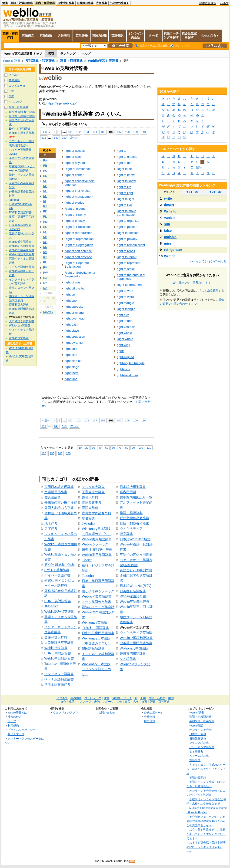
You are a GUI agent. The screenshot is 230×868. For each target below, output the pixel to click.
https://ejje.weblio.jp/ (62, 103)
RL (45, 217)
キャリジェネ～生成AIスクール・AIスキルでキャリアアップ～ (206, 769)
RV (45, 268)
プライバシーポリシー (22, 730)
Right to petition (128, 233)
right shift (71, 349)
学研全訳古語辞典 (57, 684)
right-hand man (127, 375)
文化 (63, 702)
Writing (170, 256)
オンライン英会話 (135, 35)
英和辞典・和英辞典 (40, 61)
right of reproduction (79, 233)
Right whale (125, 339)
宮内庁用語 (128, 492)
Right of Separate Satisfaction (77, 265)
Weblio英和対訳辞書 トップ (23, 54)
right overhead (75, 318)
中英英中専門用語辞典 (136, 643)
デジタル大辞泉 (93, 487)
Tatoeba (88, 576)
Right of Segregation (79, 245)
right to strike (126, 269)
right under (124, 321)
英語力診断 (100, 35)
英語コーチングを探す (171, 35)
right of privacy (75, 221)
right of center (74, 175)
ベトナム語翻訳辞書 (59, 679)
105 (103, 132)
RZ (45, 288)
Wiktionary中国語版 (134, 648)
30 (93, 448)
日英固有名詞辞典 (133, 591)
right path (71, 325)
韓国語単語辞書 (93, 649)
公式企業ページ (154, 712)
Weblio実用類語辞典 (97, 539)
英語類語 (46, 35)
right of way (73, 282)
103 (86, 132)
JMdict (87, 560)
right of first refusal (78, 191)
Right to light (125, 199)
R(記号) (48, 312)
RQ (45, 242)
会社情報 (150, 717)
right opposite (74, 307)
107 (119, 132)
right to (122, 151)
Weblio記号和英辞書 (59, 612)
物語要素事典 (92, 502)
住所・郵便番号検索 (134, 523)
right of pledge (75, 203)
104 (95, 132)
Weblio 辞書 (12, 61)
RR (45, 247)
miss (168, 243)
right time (71, 379)
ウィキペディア (131, 528)
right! (120, 351)
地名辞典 (51, 523)
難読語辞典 (53, 497)
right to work (125, 297)
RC (45, 171)
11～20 (192, 192)
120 (44, 453)
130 (52, 453)
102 (78, 132)
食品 (128, 702)
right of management (79, 197)
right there (72, 373)
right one (71, 301)
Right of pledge (75, 209)
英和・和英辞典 (45, 3)
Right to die (125, 169)
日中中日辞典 (66, 3)
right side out (74, 361)
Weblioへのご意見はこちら (192, 283)
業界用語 (14, 80)
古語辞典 (102, 3)
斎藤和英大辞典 (56, 637)
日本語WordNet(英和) (136, 586)
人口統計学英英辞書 (59, 643)
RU (45, 262)
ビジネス (14, 75)
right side (71, 355)
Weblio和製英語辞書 (97, 596)
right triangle (125, 303)
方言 (144, 702)
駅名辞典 (88, 518)
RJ (45, 206)
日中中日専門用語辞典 (98, 633)
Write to (170, 211)
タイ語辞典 (196, 752)
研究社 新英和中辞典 (60, 565)
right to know (126, 175)
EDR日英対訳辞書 (58, 601)
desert (169, 205)
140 (60, 453)
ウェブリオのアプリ (66, 712)
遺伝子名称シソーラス (98, 591)
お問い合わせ (107, 712)
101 (70, 132)
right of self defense (78, 251)
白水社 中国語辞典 (95, 628)
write (168, 198)
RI (45, 201)
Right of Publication (78, 227)
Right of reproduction (79, 239)
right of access (75, 151)
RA (45, 161)
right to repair (126, 251)
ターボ (153, 35)
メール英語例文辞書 (97, 602)
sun (167, 224)
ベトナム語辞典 (199, 756)
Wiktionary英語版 (95, 622)
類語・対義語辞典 (22, 3)
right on (70, 294)
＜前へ (46, 132)
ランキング (68, 54)
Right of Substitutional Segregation (80, 274)
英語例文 (28, 35)
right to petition (127, 227)
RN (45, 227)
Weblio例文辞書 (56, 648)
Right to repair (127, 257)
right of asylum (75, 163)
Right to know (126, 181)
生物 (119, 702)
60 (113, 448)
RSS (132, 861)
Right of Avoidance (78, 169)
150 (64, 138)
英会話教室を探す (189, 35)
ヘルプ (224, 3)
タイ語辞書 (128, 659)
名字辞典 (51, 528)
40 (100, 448)
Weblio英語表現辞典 (135, 602)
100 (141, 448)
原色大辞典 (90, 497)
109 (135, 132)
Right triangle (126, 309)
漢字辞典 (126, 534)
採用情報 (150, 721)
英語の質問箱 (198, 778)
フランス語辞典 (199, 743)
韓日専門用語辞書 (133, 654)
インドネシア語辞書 (59, 674)
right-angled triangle (131, 363)
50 (107, 448)
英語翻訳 (117, 35)
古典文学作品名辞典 (97, 513)
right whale (124, 333)
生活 (72, 702)
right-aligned (125, 357)
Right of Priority (75, 215)
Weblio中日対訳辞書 (59, 658)
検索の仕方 (15, 717)
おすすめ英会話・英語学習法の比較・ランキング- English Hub (206, 847)
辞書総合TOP (208, 3)
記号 (199, 167)
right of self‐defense (78, 257)
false (168, 231)
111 (44, 138)
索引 (51, 54)
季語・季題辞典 (131, 513)
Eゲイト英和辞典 (57, 570)
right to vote (125, 291)
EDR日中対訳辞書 (58, 653)
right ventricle (126, 327)
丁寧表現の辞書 (93, 492)
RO (45, 232)
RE (45, 181)
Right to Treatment (130, 285)
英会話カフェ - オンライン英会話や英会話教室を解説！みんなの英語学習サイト (206, 821)
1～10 (169, 192)
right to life (124, 187)
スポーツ (108, 702)
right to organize (128, 221)
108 (127, 132)
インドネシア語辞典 (202, 747)
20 (87, 448)
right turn (123, 315)
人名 (136, 702)
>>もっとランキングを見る (208, 261)
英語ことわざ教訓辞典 (136, 570)
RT (45, 257)
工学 (11, 91)
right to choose (127, 157)
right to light (125, 193)
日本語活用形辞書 (133, 487)
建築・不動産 (157, 698)
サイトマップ (16, 734)
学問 (11, 96)
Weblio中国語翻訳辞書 (136, 638)
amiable (170, 237)
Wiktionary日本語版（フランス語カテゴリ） (97, 669)
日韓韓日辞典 (85, 3)
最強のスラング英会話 (98, 607)
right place (72, 331)
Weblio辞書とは (17, 712)
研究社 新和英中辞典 (97, 550)
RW (46, 273)
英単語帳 (82, 35)
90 (133, 448)
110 (144, 132)
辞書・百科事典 (71, 61)
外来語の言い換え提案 (61, 502)
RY (45, 283)
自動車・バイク (122, 698)
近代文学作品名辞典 (134, 518)
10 (80, 448)
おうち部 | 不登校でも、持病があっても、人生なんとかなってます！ (206, 834)
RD (45, 176)
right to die (124, 163)
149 (56, 138)
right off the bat (75, 288)
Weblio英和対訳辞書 (103, 61)
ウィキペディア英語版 (136, 632)
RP (45, 237)
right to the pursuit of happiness (131, 277)
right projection (75, 337)
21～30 (215, 192)
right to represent (129, 263)
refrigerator (173, 250)
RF (45, 186)
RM (45, 222)
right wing (123, 345)
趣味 (97, 702)
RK (45, 212)
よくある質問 (210, 290)
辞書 (5, 3)
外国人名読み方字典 (59, 508)
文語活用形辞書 (56, 492)
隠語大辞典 (90, 508)
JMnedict (51, 606)
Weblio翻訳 (196, 725)
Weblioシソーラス (95, 544)
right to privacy (127, 239)
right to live (124, 205)
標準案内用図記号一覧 (136, 497)
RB (45, 166)
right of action (74, 157)
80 (127, 448)
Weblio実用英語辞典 (97, 555)
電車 (107, 698)
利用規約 (13, 725)
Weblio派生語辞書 (133, 596)
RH (45, 196)
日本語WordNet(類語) (136, 539)
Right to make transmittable (126, 213)
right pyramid (74, 343)
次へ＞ (74, 138)
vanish (170, 218)
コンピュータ (17, 86)
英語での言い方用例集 (136, 555)
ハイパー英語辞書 (57, 575)
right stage (72, 367)
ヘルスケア (16, 102)
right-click (123, 369)
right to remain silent (131, 245)
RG (45, 191)
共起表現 (64, 35)
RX (45, 278)
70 (120, 448)
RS (45, 252)
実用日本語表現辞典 (59, 487)
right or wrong (74, 313)
